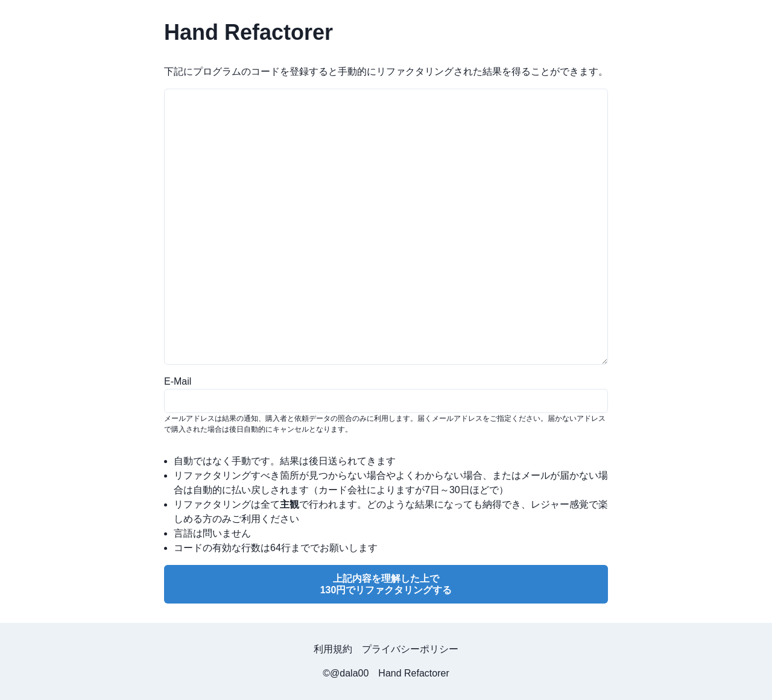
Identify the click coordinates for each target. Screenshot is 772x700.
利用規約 (333, 649)
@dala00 (349, 673)
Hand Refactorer (413, 673)
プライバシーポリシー (410, 649)
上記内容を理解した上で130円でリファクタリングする (386, 584)
